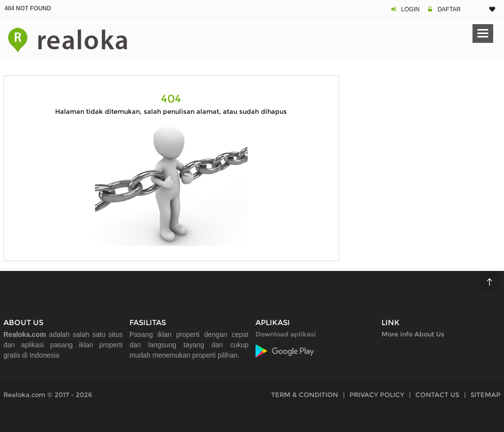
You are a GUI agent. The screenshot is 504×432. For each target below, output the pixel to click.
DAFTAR (449, 9)
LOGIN (410, 9)
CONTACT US (437, 395)
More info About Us (413, 334)
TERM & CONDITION (305, 395)
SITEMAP (486, 395)
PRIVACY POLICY (377, 395)
